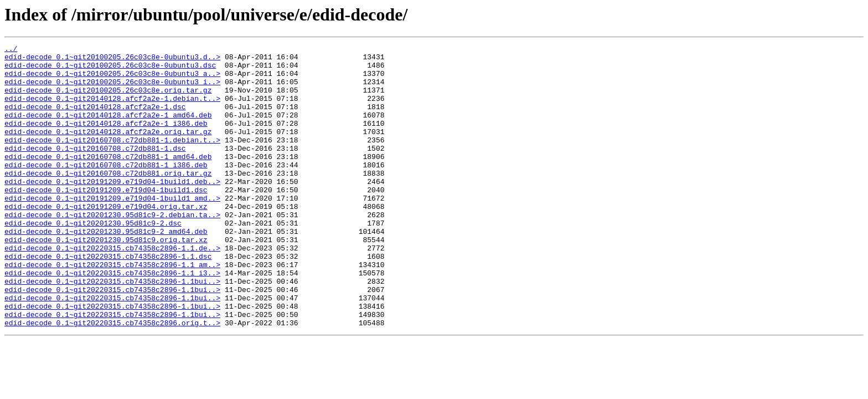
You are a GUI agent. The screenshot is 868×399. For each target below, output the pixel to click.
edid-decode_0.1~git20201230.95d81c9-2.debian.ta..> (112, 249)
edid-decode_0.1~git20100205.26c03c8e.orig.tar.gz (108, 100)
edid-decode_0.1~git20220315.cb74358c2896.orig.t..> (112, 379)
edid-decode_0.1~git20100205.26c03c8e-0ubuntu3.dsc (110, 70)
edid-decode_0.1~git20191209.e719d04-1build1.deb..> (112, 209)
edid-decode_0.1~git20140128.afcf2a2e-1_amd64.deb (108, 130)
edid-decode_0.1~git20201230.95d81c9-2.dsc (93, 259)
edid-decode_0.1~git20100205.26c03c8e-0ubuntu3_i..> (112, 90)
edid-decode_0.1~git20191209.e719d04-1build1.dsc (106, 219)
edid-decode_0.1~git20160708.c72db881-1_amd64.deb (108, 180)
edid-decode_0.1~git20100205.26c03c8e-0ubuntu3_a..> (112, 80)
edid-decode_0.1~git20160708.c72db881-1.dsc (95, 170)
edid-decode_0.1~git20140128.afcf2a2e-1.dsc (95, 120)
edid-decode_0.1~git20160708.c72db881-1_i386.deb (106, 190)
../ (11, 50)
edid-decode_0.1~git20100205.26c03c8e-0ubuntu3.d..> (112, 60)
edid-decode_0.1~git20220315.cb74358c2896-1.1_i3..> (112, 319)
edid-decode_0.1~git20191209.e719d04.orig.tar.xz (106, 239)
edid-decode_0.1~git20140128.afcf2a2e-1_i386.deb (106, 140)
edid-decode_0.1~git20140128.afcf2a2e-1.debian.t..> (112, 110)
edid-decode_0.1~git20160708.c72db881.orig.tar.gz (108, 199)
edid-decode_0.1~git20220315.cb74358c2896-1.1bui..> (112, 329)
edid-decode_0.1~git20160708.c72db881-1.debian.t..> (112, 160)
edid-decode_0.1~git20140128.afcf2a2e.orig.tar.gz (108, 150)
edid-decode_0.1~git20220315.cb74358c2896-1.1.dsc (108, 299)
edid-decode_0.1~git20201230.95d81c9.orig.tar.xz (106, 279)
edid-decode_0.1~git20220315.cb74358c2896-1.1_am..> (112, 309)
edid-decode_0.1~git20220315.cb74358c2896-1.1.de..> (112, 289)
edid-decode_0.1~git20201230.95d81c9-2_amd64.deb (106, 269)
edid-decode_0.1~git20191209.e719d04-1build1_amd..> (112, 229)
